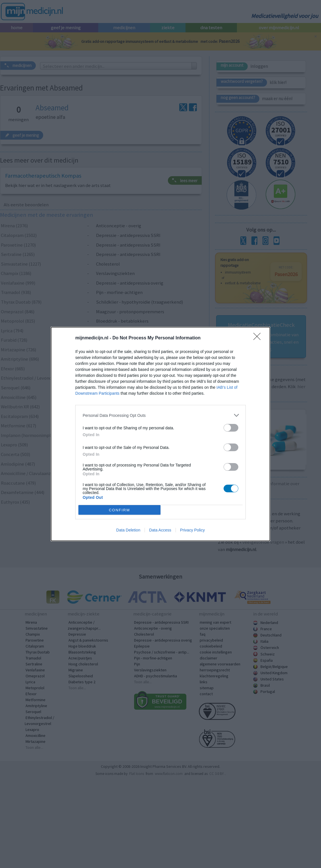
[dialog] (160, 434)
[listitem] (160, 415)
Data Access (160, 530)
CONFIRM (119, 510)
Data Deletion (128, 530)
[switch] (231, 428)
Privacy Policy (192, 530)
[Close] (259, 338)
